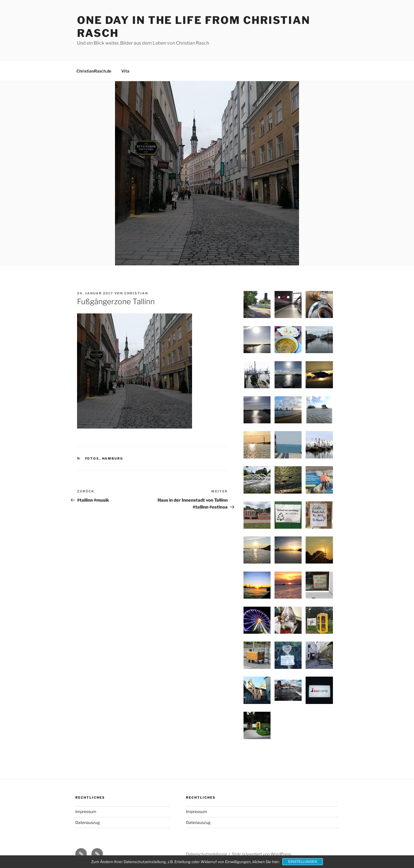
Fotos (92, 458)
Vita (125, 71)
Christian (136, 293)
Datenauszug (88, 822)
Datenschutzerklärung (207, 854)
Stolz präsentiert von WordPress (261, 854)
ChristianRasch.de (94, 71)
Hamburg (113, 458)
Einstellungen (303, 862)
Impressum (86, 811)
